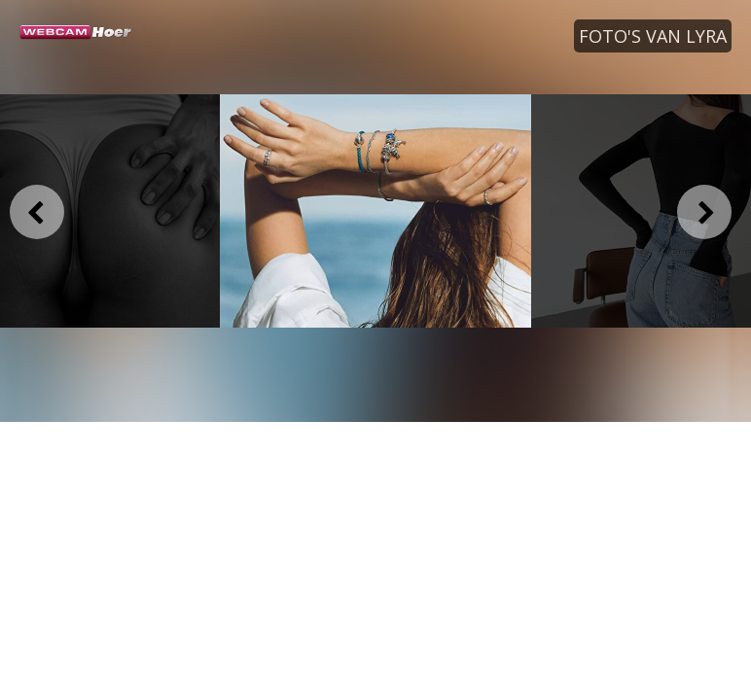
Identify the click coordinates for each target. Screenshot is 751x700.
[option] (375, 211)
